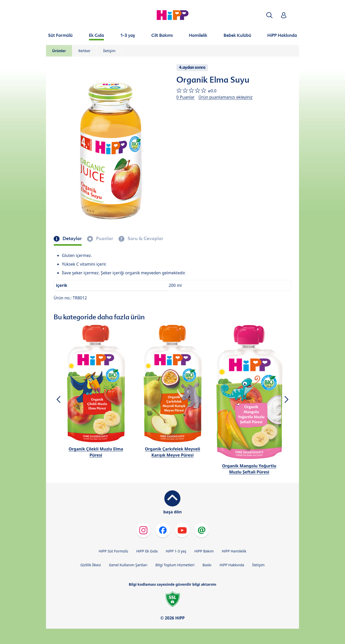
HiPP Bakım (204, 551)
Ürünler (59, 51)
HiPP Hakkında (232, 565)
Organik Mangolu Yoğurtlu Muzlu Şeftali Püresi (249, 469)
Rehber (85, 51)
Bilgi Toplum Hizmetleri (175, 565)
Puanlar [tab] (104, 239)
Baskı (207, 565)
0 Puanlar (185, 97)
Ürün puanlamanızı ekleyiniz (225, 97)
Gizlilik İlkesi (91, 565)
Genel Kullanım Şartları (128, 565)
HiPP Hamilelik (234, 551)
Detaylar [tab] (72, 239)
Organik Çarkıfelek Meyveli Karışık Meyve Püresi (172, 452)
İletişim (109, 51)
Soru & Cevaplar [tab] (145, 239)
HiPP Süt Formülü (113, 551)
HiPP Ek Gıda (147, 551)
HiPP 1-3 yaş (176, 551)
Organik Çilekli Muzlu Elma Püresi (96, 452)
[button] (269, 15)
